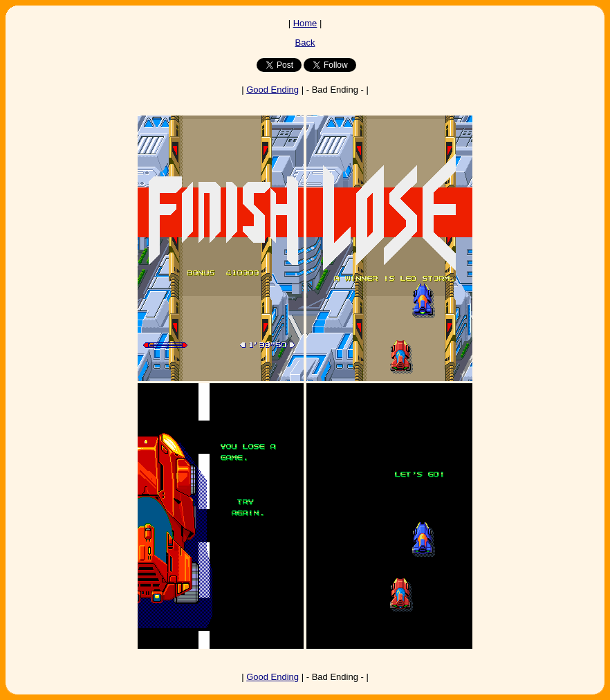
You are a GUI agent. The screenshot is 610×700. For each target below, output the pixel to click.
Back (305, 43)
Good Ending (272, 90)
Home (305, 23)
